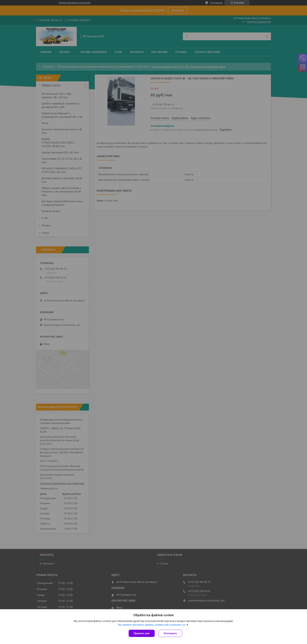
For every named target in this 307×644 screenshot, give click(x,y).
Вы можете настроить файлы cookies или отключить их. (152, 625)
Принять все (142, 633)
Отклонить (170, 633)
